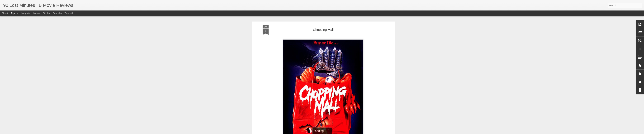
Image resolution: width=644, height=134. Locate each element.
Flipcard (15, 13)
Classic (5, 13)
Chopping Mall (323, 30)
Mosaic (37, 13)
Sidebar (47, 13)
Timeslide (69, 13)
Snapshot (58, 13)
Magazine (26, 13)
